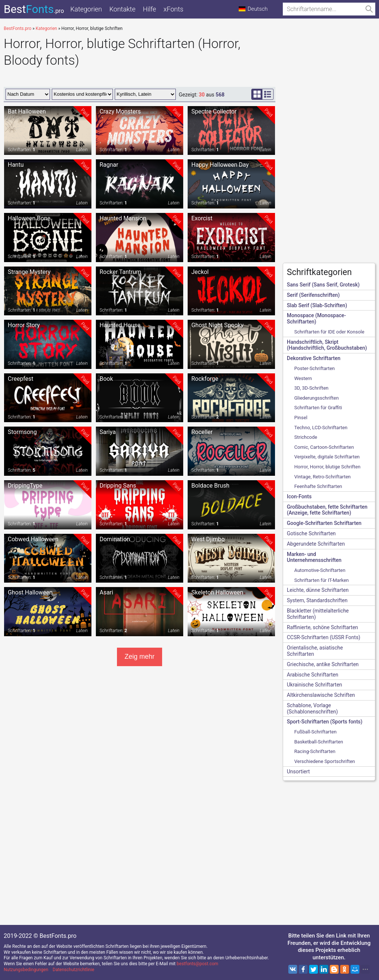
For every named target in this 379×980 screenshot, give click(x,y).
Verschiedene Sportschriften (325, 761)
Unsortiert (298, 772)
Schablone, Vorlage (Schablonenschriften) (312, 708)
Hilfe (150, 9)
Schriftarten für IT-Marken (321, 580)
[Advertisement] (329, 146)
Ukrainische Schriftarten (314, 685)
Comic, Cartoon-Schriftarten (324, 447)
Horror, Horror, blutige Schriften (327, 467)
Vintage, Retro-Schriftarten (323, 477)
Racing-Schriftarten (315, 751)
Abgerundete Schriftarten (316, 544)
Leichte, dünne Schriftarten (318, 590)
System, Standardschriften (317, 600)
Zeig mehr (139, 657)
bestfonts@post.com (197, 964)
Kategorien (86, 9)
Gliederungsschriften (316, 398)
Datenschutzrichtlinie (73, 970)
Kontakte (122, 9)
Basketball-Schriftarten (319, 742)
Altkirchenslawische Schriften (321, 695)
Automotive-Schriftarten (320, 570)
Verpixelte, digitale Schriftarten (327, 457)
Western (303, 378)
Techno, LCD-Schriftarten (321, 428)
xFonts (174, 9)
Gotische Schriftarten (311, 533)
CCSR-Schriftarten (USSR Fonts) (323, 637)
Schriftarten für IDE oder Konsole (329, 332)
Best (34, 9)
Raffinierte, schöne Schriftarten (322, 627)
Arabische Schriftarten (313, 675)
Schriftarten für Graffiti (318, 408)
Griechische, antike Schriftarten (323, 664)
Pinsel (301, 418)
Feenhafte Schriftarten (318, 486)
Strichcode (306, 437)
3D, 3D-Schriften (311, 388)
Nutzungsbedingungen (26, 970)
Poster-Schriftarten (315, 368)
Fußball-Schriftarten (315, 732)
